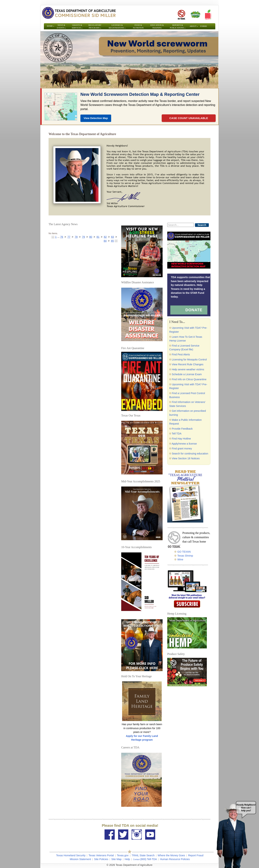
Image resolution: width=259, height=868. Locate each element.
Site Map (116, 859)
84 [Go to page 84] (105, 241)
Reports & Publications (178, 26)
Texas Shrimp (185, 556)
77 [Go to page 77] (69, 237)
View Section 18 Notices (186, 458)
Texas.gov (123, 855)
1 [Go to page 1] (56, 237)
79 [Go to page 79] (83, 237)
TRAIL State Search (143, 855)
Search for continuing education (190, 454)
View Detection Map (96, 118)
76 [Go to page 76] (62, 237)
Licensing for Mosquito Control (189, 360)
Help (127, 859)
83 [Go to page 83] (113, 237)
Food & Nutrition (138, 26)
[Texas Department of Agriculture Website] (79, 13)
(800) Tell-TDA (149, 859)
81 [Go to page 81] (98, 237)
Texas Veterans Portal (101, 855)
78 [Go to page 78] (76, 237)
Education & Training (157, 26)
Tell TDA (177, 434)
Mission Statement (80, 859)
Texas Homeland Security (71, 855)
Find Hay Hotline (181, 439)
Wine (180, 559)
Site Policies (101, 859)
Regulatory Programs (95, 26)
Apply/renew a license (184, 444)
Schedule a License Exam (187, 374)
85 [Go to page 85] (112, 241)
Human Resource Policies (175, 859)
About (194, 26)
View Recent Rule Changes (188, 364)
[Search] (181, 225)
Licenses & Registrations (117, 26)
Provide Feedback (182, 429)
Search (202, 225)
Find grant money (182, 448)
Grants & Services (77, 26)
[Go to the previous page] (53, 237)
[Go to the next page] (116, 241)
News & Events (61, 26)
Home (51, 26)
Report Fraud (196, 855)
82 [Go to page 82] (105, 237)
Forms (204, 26)
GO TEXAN (184, 552)
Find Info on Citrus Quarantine (189, 379)
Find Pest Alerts (181, 354)
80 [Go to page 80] (91, 237)
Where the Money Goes (171, 855)
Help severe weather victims (188, 369)
